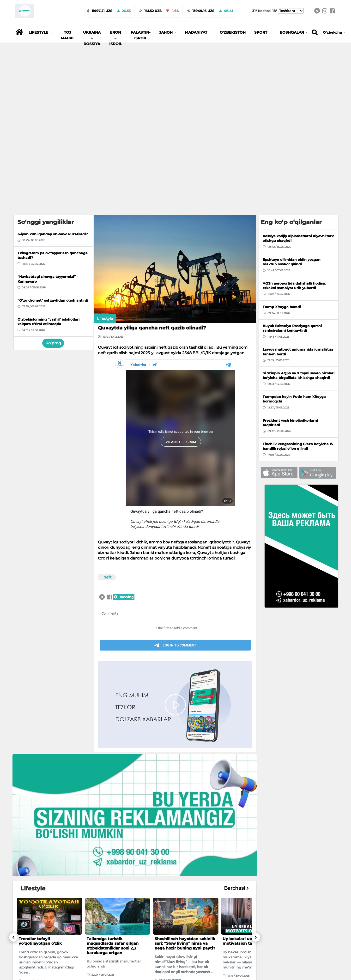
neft (108, 577)
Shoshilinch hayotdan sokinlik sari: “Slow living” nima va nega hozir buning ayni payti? (185, 943)
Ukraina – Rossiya (92, 38)
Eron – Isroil (116, 38)
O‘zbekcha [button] (333, 32)
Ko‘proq (53, 343)
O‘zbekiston (233, 32)
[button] (40, 32)
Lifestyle (105, 319)
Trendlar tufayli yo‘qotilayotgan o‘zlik (40, 941)
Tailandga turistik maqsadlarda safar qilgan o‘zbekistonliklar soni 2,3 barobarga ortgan (113, 946)
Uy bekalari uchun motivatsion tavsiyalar (245, 941)
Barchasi (236, 888)
